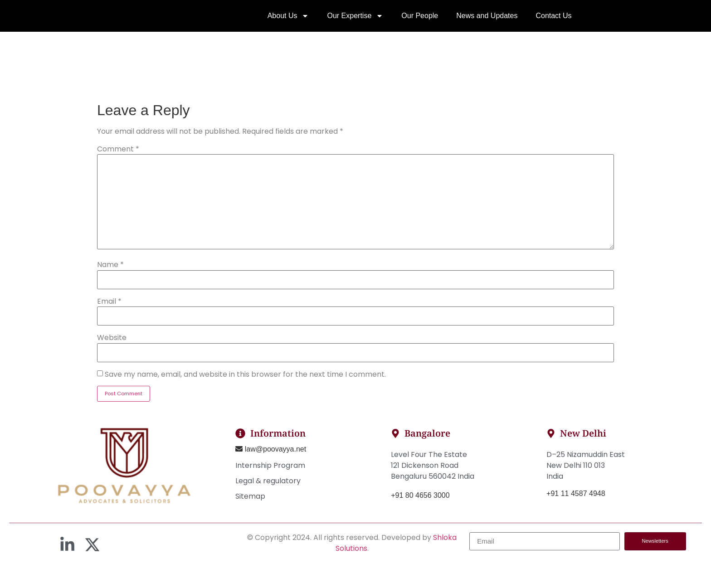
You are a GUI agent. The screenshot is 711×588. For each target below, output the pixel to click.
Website (112, 347)
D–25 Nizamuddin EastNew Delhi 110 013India (586, 474)
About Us (288, 20)
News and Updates (487, 20)
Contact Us (553, 20)
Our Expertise (355, 20)
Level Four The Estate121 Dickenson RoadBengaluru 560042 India (433, 474)
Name (110, 274)
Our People (420, 20)
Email (109, 311)
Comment (118, 159)
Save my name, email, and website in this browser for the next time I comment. (245, 384)
